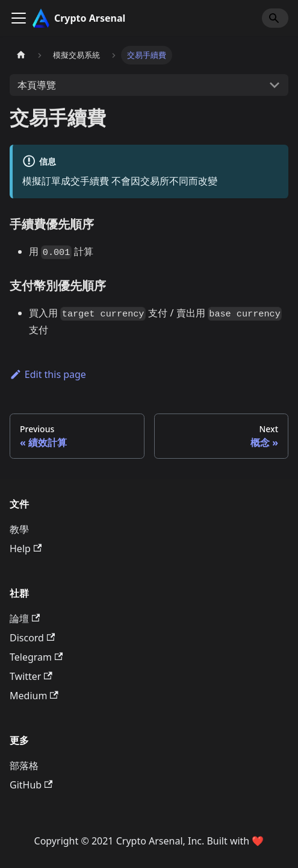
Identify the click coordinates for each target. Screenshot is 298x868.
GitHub (31, 785)
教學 (19, 529)
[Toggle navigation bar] (19, 18)
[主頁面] (21, 55)
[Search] (275, 18)
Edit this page (48, 374)
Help (26, 549)
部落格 (24, 766)
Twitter (31, 676)
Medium (34, 696)
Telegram (36, 657)
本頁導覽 (37, 85)
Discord (32, 638)
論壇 (25, 618)
